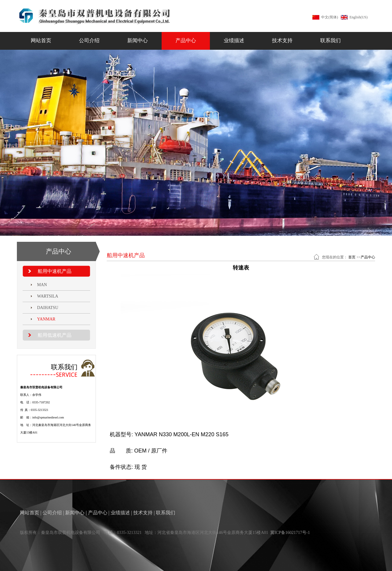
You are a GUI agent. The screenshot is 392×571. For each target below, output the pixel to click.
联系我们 (330, 41)
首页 (352, 257)
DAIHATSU (48, 308)
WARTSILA (48, 296)
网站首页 (41, 41)
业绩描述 (234, 41)
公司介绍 (89, 41)
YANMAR (46, 319)
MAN (42, 285)
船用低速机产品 (55, 335)
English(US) (359, 17)
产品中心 (186, 41)
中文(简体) (330, 17)
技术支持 (282, 41)
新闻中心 (138, 41)
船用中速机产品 (55, 271)
